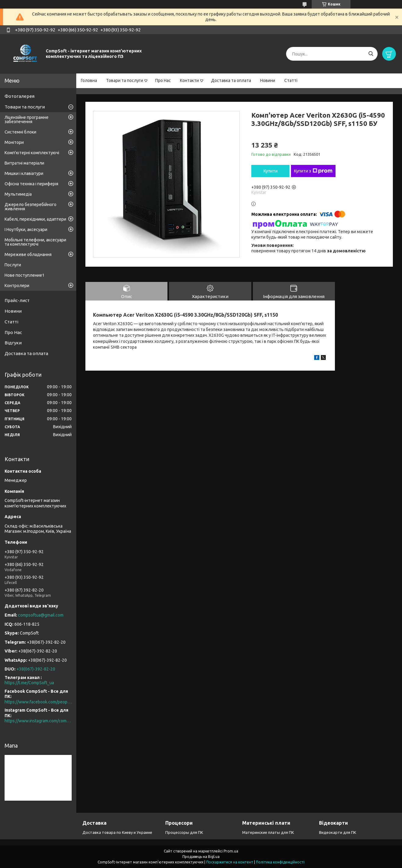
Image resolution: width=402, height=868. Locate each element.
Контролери (17, 286)
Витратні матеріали (24, 163)
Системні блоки (20, 132)
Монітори (14, 142)
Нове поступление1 (25, 275)
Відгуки (13, 343)
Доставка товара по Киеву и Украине (117, 832)
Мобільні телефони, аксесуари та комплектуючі (35, 242)
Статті (291, 80)
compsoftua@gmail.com (41, 615)
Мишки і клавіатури (24, 173)
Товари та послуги (125, 80)
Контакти (189, 80)
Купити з (313, 171)
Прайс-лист (17, 300)
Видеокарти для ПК (338, 832)
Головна (89, 80)
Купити (271, 171)
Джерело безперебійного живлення (31, 207)
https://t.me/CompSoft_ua (29, 683)
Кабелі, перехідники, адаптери (35, 219)
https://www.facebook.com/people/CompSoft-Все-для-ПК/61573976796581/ (38, 702)
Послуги (13, 265)
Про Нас (163, 80)
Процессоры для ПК (184, 832)
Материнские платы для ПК (268, 832)
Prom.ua (231, 851)
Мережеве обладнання (28, 254)
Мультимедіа (18, 194)
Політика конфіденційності (280, 862)
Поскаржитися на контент (230, 862)
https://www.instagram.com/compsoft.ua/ (38, 721)
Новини (268, 80)
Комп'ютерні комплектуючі (32, 153)
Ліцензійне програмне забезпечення (27, 119)
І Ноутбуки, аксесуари (26, 229)
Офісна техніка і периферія (31, 184)
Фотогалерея (20, 96)
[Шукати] (371, 54)
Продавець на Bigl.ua (201, 857)
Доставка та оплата (231, 80)
